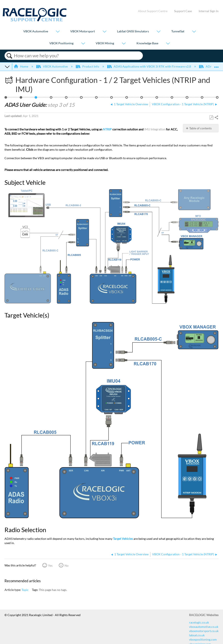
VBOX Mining (105, 43)
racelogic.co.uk (199, 622)
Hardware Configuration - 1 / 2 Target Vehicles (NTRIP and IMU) (36, 99)
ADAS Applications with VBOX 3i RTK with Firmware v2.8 (149, 66)
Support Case (183, 11)
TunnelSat (178, 31)
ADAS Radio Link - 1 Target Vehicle (112, 99)
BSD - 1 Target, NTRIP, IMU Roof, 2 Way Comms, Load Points (6, 99)
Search (9, 56)
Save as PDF (211, 118)
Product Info (88, 66)
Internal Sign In (209, 11)
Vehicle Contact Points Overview (66, 99)
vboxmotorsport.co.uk (204, 631)
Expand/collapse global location (216, 65)
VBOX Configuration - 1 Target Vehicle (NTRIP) (51, 99)
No (67, 565)
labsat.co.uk (197, 635)
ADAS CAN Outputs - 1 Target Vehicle (202, 99)
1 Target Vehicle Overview (21, 99)
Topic (25, 590)
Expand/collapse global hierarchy (7, 66)
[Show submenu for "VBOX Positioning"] (83, 44)
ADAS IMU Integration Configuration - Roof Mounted (172, 99)
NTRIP (107, 129)
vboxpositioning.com (203, 639)
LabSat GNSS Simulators (133, 31)
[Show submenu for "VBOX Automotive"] (58, 32)
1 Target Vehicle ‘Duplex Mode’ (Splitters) (127, 99)
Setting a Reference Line (96, 99)
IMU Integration (155, 129)
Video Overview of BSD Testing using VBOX (217, 99)
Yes (50, 565)
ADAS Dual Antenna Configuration (142, 99)
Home (21, 66)
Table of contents (200, 128)
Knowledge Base (147, 43)
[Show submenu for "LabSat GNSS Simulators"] (158, 32)
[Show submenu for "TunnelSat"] (194, 32)
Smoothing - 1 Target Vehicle (157, 99)
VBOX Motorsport (83, 31)
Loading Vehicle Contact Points (81, 99)
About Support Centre (153, 11)
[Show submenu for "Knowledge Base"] (168, 44)
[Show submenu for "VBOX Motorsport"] (104, 32)
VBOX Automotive (36, 31)
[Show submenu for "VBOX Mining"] (124, 44)
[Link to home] (35, 20)
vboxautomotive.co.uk (204, 627)
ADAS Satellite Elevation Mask (187, 99)
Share (216, 118)
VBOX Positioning (61, 43)
